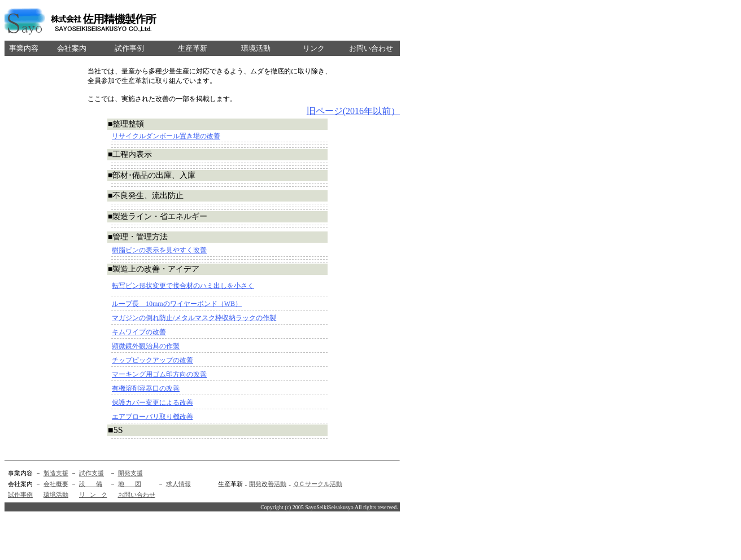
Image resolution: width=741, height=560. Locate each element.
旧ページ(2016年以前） (353, 111)
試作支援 (91, 473)
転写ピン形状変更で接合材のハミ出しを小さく (183, 286)
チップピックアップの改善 (152, 360)
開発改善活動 (268, 484)
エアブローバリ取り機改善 (152, 417)
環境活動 (56, 495)
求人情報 (178, 484)
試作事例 (20, 495)
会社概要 (56, 484)
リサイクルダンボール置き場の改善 (166, 136)
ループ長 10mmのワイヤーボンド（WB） (177, 304)
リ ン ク (93, 495)
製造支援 (56, 473)
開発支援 (130, 473)
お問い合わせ (137, 495)
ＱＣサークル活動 (318, 484)
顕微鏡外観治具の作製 (146, 346)
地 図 (130, 484)
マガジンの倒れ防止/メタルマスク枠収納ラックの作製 (194, 318)
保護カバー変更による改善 (152, 403)
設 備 (91, 484)
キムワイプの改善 (139, 332)
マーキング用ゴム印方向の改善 (159, 374)
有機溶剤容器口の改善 (146, 388)
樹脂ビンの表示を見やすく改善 (159, 250)
